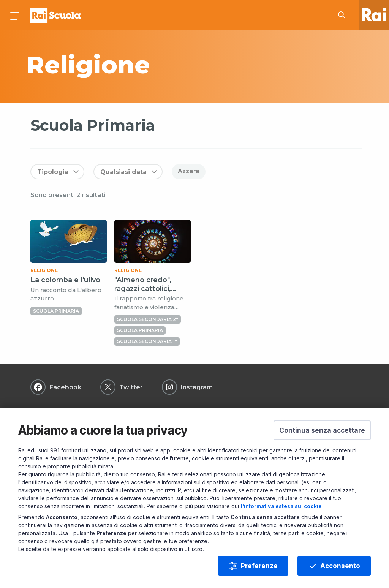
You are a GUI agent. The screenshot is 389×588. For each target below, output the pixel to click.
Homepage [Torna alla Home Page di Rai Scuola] (55, 15)
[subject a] (138, 65)
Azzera (189, 171)
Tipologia (53, 172)
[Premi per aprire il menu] (15, 15)
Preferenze (259, 566)
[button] (322, 430)
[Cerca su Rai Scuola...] (344, 15)
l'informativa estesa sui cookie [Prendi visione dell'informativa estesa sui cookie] (281, 506)
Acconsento (340, 566)
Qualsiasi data (123, 172)
